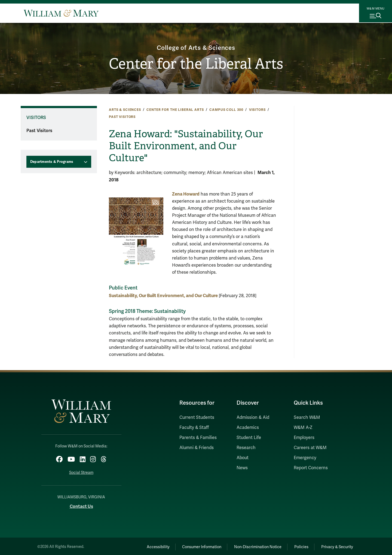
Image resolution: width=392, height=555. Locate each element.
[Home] (61, 13)
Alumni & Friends (197, 448)
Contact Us (81, 505)
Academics (248, 428)
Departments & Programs (52, 162)
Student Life (249, 438)
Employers (304, 438)
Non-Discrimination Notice (250, 545)
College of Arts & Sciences (196, 47)
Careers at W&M (310, 448)
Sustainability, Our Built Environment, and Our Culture (163, 296)
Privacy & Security (336, 545)
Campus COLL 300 (226, 110)
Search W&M (307, 417)
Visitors (257, 110)
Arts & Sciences (125, 110)
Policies (297, 545)
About (243, 458)
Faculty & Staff (194, 428)
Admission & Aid (253, 417)
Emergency (305, 458)
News (242, 468)
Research (246, 448)
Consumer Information (191, 545)
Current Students (197, 417)
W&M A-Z (303, 428)
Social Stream (81, 471)
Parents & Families (198, 438)
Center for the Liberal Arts (196, 64)
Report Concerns (311, 468)
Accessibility (144, 545)
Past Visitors (122, 117)
